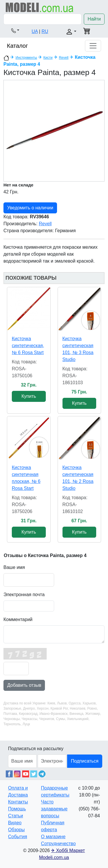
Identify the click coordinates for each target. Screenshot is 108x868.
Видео (15, 823)
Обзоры (16, 830)
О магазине (53, 837)
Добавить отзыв (24, 685)
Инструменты (26, 58)
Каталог (17, 46)
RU (45, 31)
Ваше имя (14, 567)
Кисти (48, 58)
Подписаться (85, 761)
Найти (94, 19)
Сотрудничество (58, 844)
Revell (64, 58)
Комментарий (18, 619)
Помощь (17, 809)
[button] (15, 30)
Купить (29, 396)
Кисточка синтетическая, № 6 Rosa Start (28, 346)
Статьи (16, 816)
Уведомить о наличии (30, 208)
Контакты (18, 802)
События (18, 837)
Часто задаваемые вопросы (54, 809)
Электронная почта (24, 595)
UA (35, 31)
